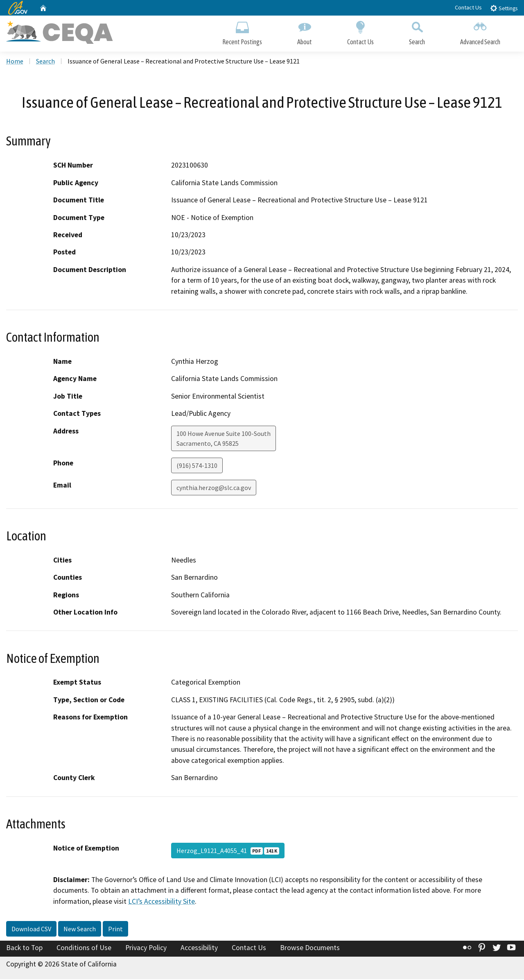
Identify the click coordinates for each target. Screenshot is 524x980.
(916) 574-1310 (197, 466)
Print (115, 930)
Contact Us (468, 7)
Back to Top (24, 948)
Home (15, 62)
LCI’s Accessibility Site (161, 902)
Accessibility (199, 948)
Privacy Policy (146, 948)
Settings (504, 8)
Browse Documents (310, 948)
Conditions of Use (84, 948)
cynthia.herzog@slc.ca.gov (214, 488)
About (305, 32)
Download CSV (31, 930)
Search (417, 32)
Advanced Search (480, 32)
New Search (80, 930)
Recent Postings (242, 32)
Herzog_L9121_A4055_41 (228, 851)
